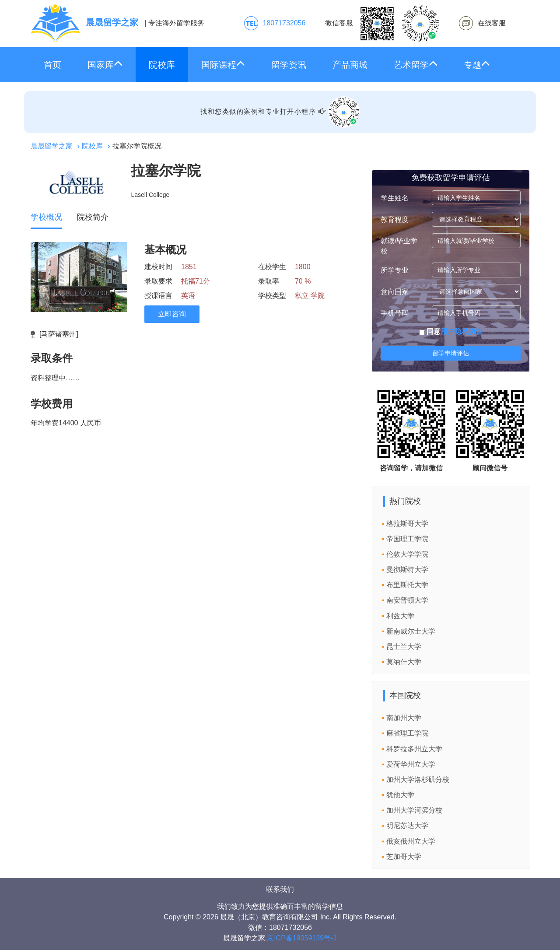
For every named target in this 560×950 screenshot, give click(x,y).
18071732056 (284, 23)
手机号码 (395, 313)
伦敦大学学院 (407, 554)
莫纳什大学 (404, 662)
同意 (451, 331)
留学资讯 (289, 65)
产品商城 (350, 65)
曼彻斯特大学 (407, 570)
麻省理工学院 (407, 733)
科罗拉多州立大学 (414, 749)
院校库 (162, 65)
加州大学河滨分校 (414, 810)
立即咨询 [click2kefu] (172, 314)
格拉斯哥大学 (407, 524)
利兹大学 (400, 616)
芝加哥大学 (404, 857)
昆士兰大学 (404, 647)
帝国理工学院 (407, 539)
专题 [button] (477, 65)
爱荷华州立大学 (411, 764)
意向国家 (395, 292)
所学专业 (395, 270)
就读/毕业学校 (399, 246)
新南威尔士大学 (411, 631)
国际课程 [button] (223, 65)
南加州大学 (404, 718)
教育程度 (395, 219)
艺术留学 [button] (416, 65)
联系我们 (280, 889)
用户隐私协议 (462, 331)
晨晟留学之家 (52, 146)
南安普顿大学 (407, 600)
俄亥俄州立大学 (411, 841)
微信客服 (382, 24)
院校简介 (93, 217)
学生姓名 (395, 198)
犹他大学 (400, 795)
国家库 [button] (105, 65)
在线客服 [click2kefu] (492, 23)
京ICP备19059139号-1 (302, 938)
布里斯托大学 (407, 585)
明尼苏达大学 (407, 826)
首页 (52, 65)
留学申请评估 (451, 353)
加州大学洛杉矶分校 (418, 780)
